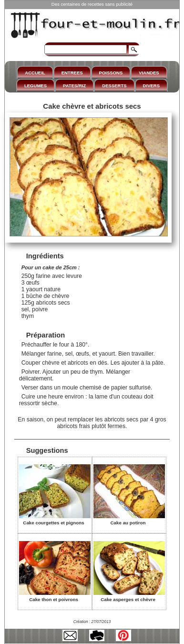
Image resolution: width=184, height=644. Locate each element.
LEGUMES (36, 86)
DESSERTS (114, 86)
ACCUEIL (35, 73)
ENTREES (72, 73)
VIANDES (149, 73)
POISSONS (111, 73)
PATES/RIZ (74, 86)
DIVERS (151, 86)
